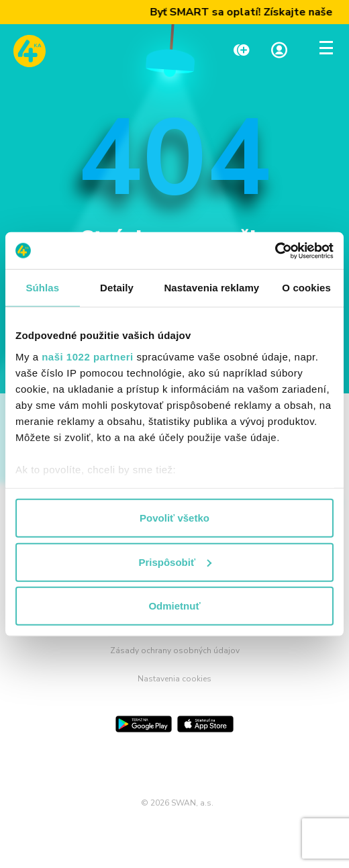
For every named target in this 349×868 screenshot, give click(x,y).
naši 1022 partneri (88, 356)
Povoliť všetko (174, 518)
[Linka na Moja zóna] (279, 51)
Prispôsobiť (175, 562)
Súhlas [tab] (42, 288)
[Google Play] (144, 724)
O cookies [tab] (306, 288)
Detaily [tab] (117, 288)
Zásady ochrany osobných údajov (175, 650)
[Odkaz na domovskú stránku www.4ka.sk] (30, 51)
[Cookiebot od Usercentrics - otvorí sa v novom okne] (275, 250)
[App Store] (205, 724)
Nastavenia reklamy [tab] (211, 288)
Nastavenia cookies (174, 679)
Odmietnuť (174, 606)
